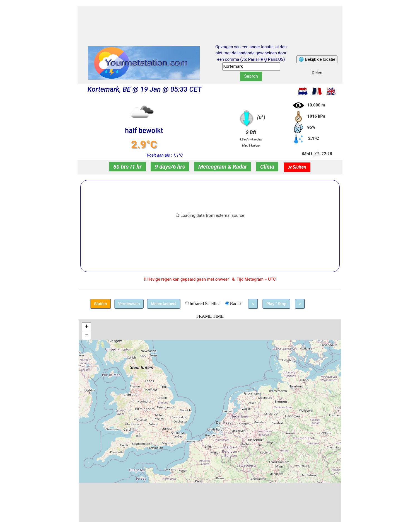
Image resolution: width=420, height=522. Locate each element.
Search (251, 76)
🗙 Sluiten (297, 167)
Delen (317, 73)
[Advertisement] (210, 20)
